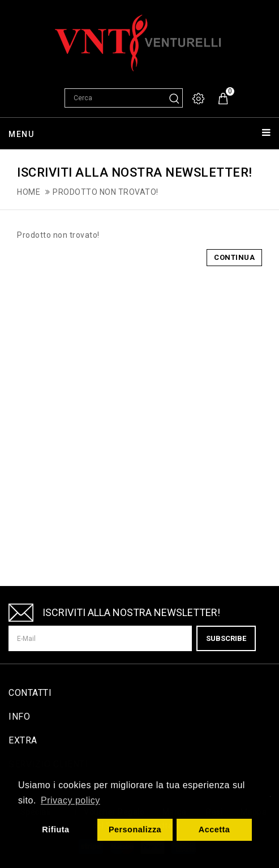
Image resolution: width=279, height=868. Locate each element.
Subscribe (226, 638)
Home (29, 192)
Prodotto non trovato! (106, 192)
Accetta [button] (214, 829)
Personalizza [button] (135, 829)
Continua (234, 257)
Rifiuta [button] (55, 829)
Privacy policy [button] (70, 800)
